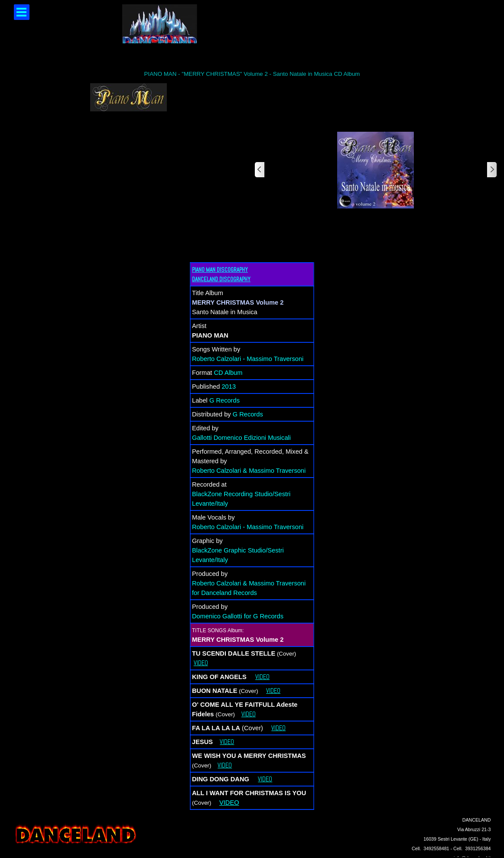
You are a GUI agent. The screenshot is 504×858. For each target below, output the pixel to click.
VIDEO (201, 663)
